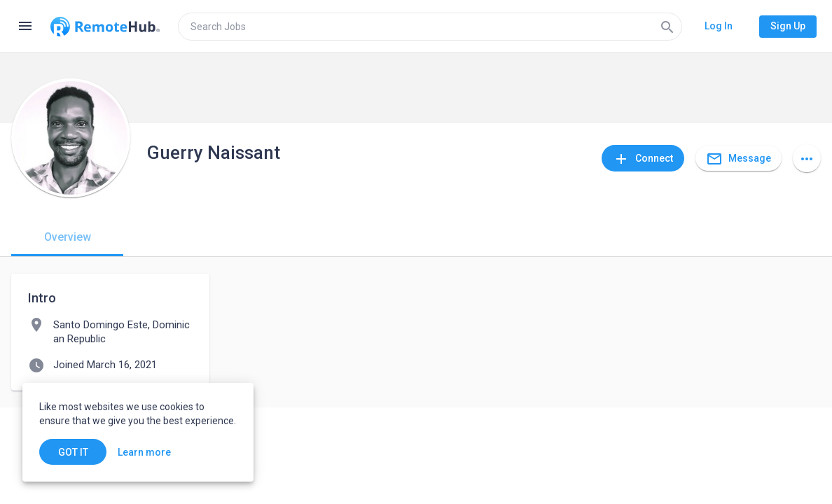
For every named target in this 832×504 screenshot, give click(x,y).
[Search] (667, 27)
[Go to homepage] (105, 27)
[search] (430, 27)
